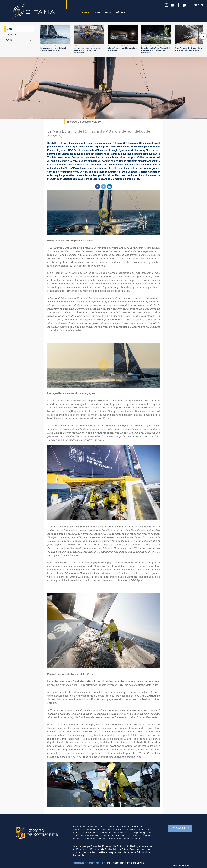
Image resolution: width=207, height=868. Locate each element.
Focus (9, 40)
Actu (10, 29)
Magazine (11, 34)
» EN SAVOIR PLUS (180, 828)
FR (195, 5)
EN (201, 5)
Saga (108, 13)
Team (97, 13)
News (85, 13)
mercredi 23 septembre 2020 (84, 122)
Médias (120, 13)
